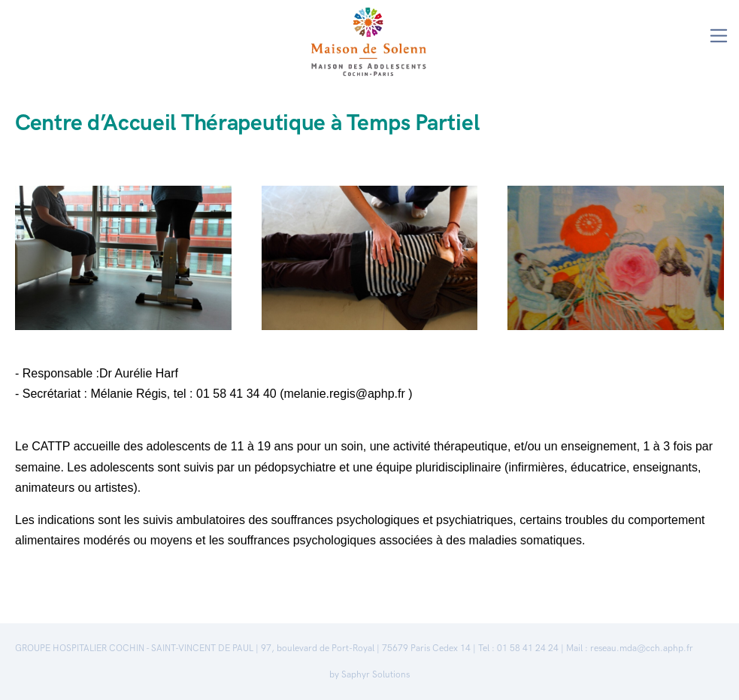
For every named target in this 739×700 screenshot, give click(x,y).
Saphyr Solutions (376, 674)
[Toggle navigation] (719, 36)
